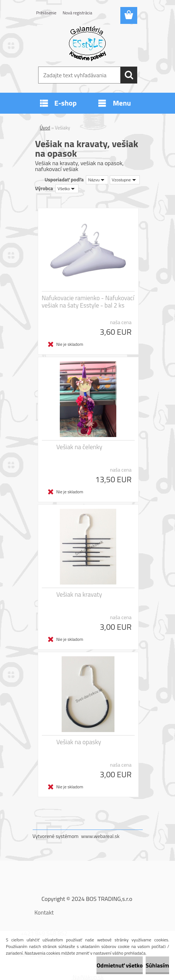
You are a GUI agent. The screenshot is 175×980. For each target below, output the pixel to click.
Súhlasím (157, 965)
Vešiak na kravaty (79, 594)
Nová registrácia (78, 13)
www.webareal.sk (100, 836)
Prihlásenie (46, 13)
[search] (129, 75)
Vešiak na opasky (79, 742)
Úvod (45, 128)
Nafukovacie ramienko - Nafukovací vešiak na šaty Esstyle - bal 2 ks (88, 302)
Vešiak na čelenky (79, 447)
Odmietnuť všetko (120, 965)
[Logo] (87, 43)
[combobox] (97, 180)
